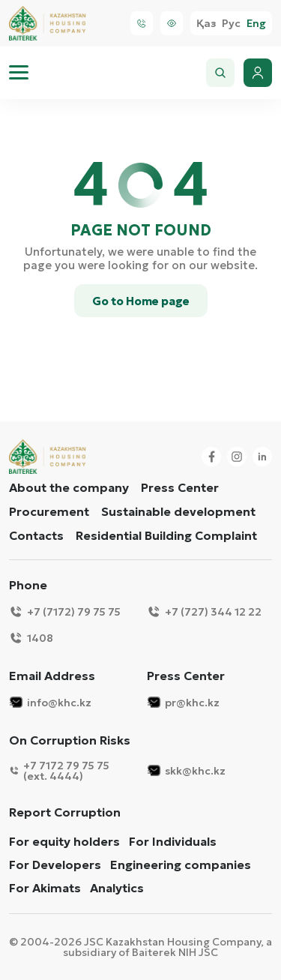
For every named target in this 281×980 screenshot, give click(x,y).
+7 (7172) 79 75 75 (65, 611)
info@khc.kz (50, 702)
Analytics (117, 888)
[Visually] (172, 23)
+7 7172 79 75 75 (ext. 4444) (59, 771)
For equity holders (64, 842)
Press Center (180, 487)
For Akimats (45, 888)
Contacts (36, 535)
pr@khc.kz (183, 702)
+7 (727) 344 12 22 (204, 611)
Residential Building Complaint (166, 535)
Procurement (49, 511)
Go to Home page (141, 301)
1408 (31, 638)
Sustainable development (178, 511)
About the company (69, 487)
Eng (256, 24)
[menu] (19, 73)
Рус (231, 24)
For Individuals (173, 842)
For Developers (55, 865)
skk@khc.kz (186, 770)
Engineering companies (181, 865)
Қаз (206, 24)
